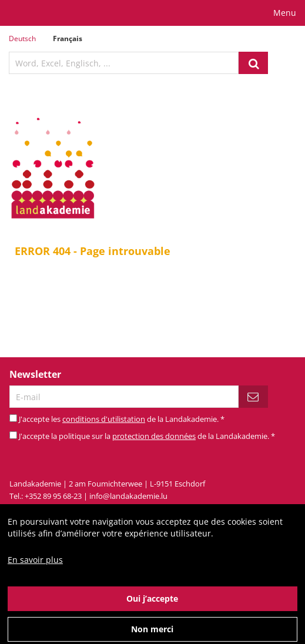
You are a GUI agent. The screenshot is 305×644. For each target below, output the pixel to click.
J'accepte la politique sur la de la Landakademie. (147, 436)
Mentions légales (161, 508)
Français (68, 38)
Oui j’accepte (152, 607)
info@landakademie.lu (128, 496)
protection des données (154, 436)
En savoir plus (35, 568)
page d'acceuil (182, 310)
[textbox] (124, 63)
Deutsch (22, 38)
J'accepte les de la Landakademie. (122, 419)
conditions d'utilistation (104, 419)
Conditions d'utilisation (239, 508)
